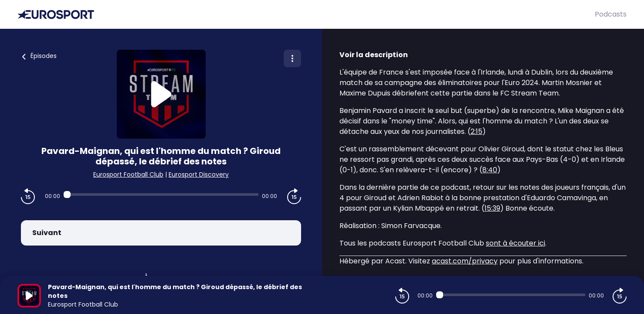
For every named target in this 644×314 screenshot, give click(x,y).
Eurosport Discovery (199, 174)
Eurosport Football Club (128, 174)
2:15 (476, 131)
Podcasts (611, 14)
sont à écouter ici (515, 243)
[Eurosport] (306, 15)
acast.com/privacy (465, 261)
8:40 (490, 170)
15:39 (492, 208)
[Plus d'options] (292, 58)
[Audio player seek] (161, 195)
